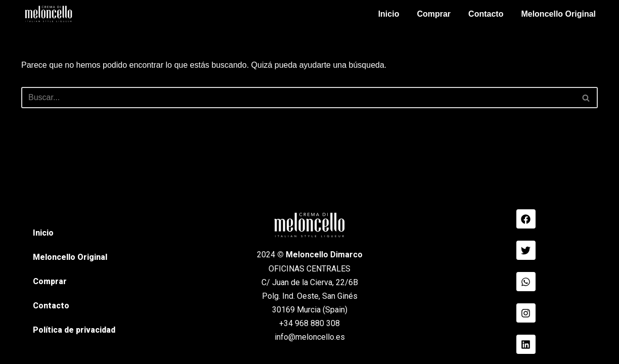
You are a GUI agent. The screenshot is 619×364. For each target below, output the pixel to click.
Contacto (486, 14)
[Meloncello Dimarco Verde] (49, 14)
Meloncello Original (558, 14)
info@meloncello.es (310, 337)
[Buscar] (298, 98)
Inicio (389, 14)
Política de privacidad (74, 330)
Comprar (434, 14)
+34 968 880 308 (309, 323)
